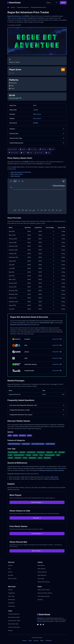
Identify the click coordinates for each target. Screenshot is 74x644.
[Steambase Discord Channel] (38, 625)
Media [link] (30, 153)
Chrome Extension (14, 614)
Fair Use (36, 641)
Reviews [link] (23, 149)
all (23, 181)
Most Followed (42, 572)
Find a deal (37, 518)
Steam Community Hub (51, 479)
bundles (40, 164)
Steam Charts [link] (13, 149)
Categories (11, 593)
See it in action (37, 551)
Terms (30, 641)
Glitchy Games (37, 114)
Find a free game (37, 534)
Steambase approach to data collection (52, 470)
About (42, 641)
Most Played (41, 569)
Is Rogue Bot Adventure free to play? (37, 415)
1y (19, 181)
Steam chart (16, 167)
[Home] (8, 7)
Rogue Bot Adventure (23, 7)
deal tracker (22, 18)
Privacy (24, 641)
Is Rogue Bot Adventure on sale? (37, 410)
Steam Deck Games (44, 582)
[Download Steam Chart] (63, 181)
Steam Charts (12, 579)
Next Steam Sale (13, 624)
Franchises (11, 606)
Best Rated (41, 565)
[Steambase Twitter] (43, 625)
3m (11, 181)
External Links (37, 133)
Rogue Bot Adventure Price (39, 7)
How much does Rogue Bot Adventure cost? (37, 405)
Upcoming (41, 579)
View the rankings (37, 502)
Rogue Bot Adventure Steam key (20, 325)
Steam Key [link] (43, 149)
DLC (9, 569)
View (63, 394)
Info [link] (23, 153)
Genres (10, 590)
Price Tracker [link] (33, 149)
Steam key (33, 18)
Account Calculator (14, 627)
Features (37, 129)
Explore (63, 3)
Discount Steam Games (45, 593)
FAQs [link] (48, 153)
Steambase (40, 618)
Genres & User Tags (37, 138)
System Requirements (37, 143)
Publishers (11, 603)
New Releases (42, 575)
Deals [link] (52, 149)
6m (15, 181)
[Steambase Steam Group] (41, 625)
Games (13, 7)
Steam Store (54, 477)
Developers (12, 600)
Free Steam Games (44, 596)
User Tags (11, 596)
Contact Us (49, 641)
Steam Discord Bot (14, 617)
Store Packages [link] (13, 153)
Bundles (11, 575)
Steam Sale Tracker (17, 174)
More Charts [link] (39, 153)
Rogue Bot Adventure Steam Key (21, 172)
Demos (10, 572)
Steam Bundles (15, 176)
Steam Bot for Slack (14, 621)
